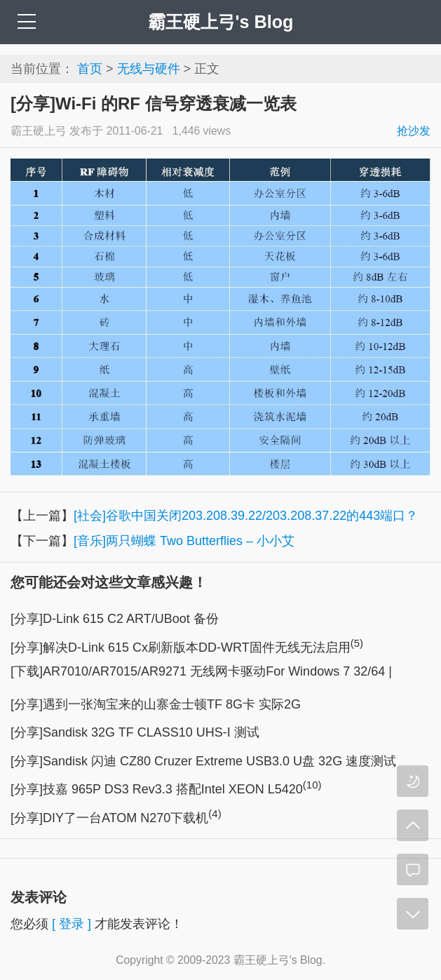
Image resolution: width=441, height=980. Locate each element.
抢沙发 (414, 131)
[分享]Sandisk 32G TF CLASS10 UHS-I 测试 (135, 732)
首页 (90, 69)
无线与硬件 (149, 69)
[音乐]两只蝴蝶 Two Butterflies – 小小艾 (184, 541)
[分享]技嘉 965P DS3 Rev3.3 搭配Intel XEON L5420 (166, 789)
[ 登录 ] (72, 924)
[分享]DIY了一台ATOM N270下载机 (116, 818)
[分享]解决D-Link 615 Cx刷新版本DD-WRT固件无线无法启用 (187, 647)
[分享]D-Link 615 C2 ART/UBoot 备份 (115, 619)
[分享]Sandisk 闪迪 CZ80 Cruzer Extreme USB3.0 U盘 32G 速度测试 (203, 761)
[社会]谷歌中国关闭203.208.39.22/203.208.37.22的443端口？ (246, 516)
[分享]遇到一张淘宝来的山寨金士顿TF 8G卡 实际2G (156, 704)
